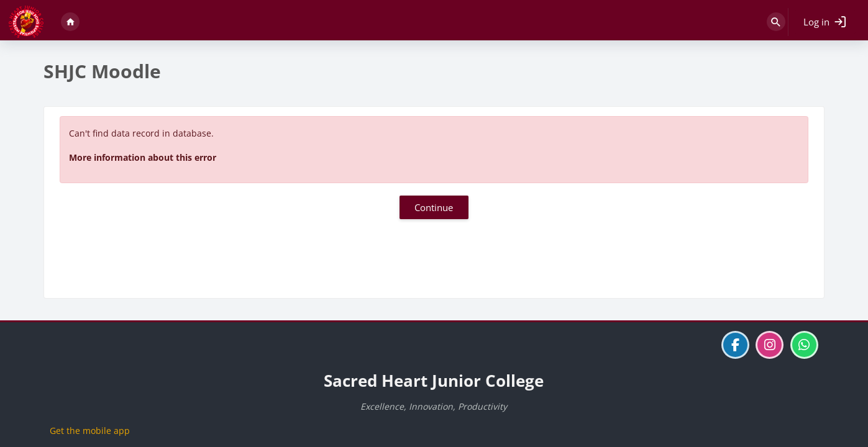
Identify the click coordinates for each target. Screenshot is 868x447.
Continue (434, 207)
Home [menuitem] (70, 22)
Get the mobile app (90, 431)
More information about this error (143, 157)
